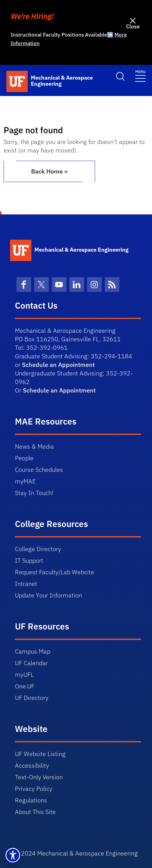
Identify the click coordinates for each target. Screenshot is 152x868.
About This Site (35, 812)
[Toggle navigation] (140, 75)
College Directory (38, 549)
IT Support (29, 560)
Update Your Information (48, 595)
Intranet (26, 584)
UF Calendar (31, 663)
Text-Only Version (39, 777)
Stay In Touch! (34, 493)
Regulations (31, 800)
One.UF (25, 686)
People (24, 458)
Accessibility (32, 765)
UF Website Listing (40, 754)
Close (133, 26)
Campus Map (33, 651)
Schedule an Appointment (58, 365)
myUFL (24, 674)
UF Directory (32, 698)
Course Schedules (39, 470)
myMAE (25, 481)
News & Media (34, 446)
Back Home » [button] (49, 171)
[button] (13, 855)
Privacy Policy (34, 789)
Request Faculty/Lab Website (55, 572)
